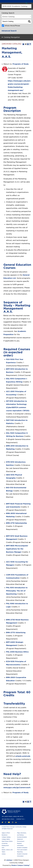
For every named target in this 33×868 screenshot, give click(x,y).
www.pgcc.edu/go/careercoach (17, 788)
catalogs (9, 860)
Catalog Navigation (12, 37)
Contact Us (20, 819)
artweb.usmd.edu (23, 756)
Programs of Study (21, 64)
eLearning (5, 843)
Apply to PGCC (6, 833)
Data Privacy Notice (7, 841)
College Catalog (6, 837)
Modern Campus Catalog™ (21, 865)
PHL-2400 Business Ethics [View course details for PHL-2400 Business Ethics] (17, 652)
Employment (5, 845)
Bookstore (5, 835)
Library (4, 854)
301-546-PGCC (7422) (8, 819)
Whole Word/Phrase (12, 26)
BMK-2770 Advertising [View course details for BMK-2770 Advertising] (16, 633)
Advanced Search (9, 31)
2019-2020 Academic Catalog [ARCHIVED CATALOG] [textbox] (17, 6)
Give (3, 848)
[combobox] (16, 6)
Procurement (21, 841)
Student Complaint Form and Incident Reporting (22, 850)
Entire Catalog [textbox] (8, 17)
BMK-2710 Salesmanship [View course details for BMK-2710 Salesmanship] (16, 523)
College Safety (6, 839)
